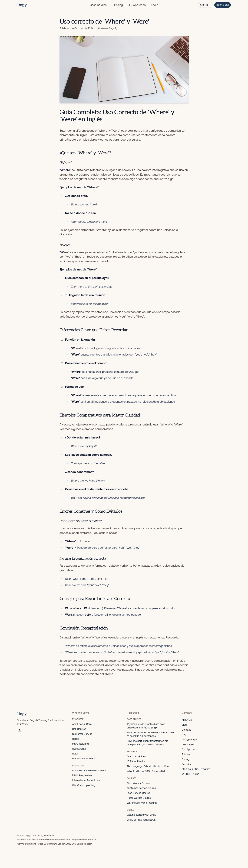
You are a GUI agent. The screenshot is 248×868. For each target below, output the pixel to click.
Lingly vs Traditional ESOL (141, 820)
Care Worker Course (138, 783)
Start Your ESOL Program (196, 769)
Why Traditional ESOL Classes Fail (146, 771)
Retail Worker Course (139, 798)
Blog (184, 725)
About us (187, 720)
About (154, 5)
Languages (188, 744)
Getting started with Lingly (142, 815)
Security (186, 764)
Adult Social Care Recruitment (89, 770)
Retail (75, 754)
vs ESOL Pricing (190, 774)
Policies (186, 754)
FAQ (184, 735)
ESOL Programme (82, 775)
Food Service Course (138, 793)
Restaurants (79, 749)
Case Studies (100, 5)
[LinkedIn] (19, 730)
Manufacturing (80, 744)
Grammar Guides (136, 756)
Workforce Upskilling (84, 785)
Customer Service (82, 734)
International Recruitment (86, 780)
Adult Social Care (82, 724)
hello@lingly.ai (189, 740)
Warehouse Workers (84, 759)
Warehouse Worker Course (142, 803)
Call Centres (79, 729)
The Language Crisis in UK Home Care (148, 766)
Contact (186, 730)
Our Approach (137, 5)
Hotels (76, 739)
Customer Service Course (141, 788)
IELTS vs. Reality (136, 761)
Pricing (119, 5)
